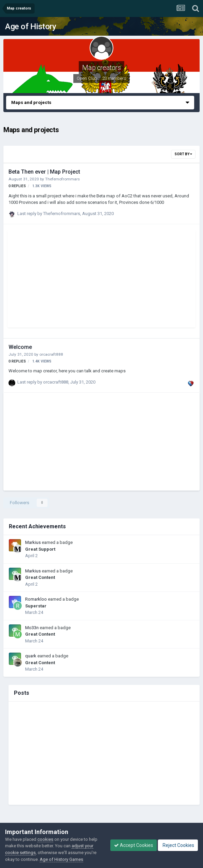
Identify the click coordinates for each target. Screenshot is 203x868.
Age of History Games (61, 859)
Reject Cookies (178, 845)
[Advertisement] (92, 280)
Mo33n (32, 628)
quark (31, 656)
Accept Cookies (134, 845)
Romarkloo (36, 599)
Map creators (101, 68)
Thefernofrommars (62, 179)
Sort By (183, 154)
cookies (45, 839)
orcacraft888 (51, 354)
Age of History (31, 26)
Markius (33, 542)
